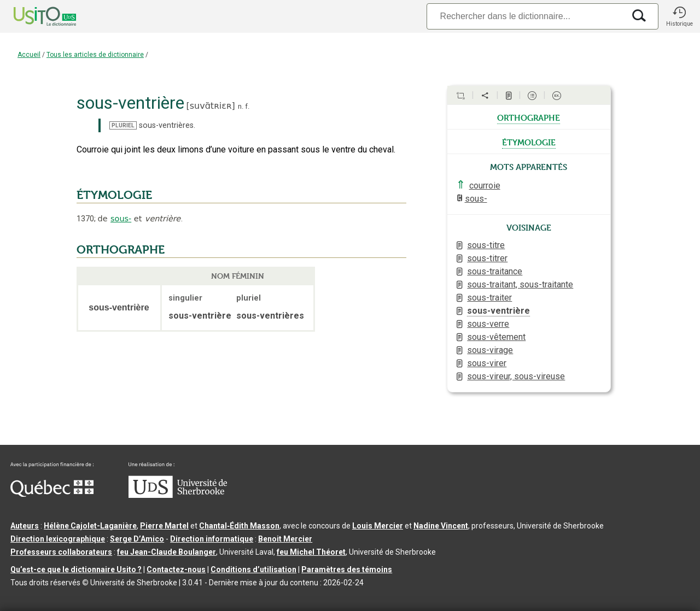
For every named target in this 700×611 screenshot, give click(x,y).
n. (241, 106)
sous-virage (490, 350)
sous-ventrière (498, 311)
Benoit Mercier (285, 539)
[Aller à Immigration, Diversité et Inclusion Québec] (52, 494)
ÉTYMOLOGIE (114, 195)
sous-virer (487, 363)
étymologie (529, 142)
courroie (485, 186)
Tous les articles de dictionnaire (95, 55)
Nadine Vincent (441, 526)
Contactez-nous (176, 569)
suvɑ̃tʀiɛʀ (211, 106)
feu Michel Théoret (311, 552)
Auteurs (25, 526)
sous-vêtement (496, 337)
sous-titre (486, 245)
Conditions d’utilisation (253, 569)
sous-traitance (495, 271)
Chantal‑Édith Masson (239, 526)
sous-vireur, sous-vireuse (516, 376)
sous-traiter (489, 298)
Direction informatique (212, 539)
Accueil (29, 55)
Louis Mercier (378, 526)
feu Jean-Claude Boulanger (167, 552)
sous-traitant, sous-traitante (520, 284)
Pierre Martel (164, 526)
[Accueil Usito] (33, 16)
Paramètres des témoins (347, 569)
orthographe (529, 117)
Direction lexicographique (58, 539)
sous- (121, 219)
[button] (679, 16)
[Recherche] (526, 16)
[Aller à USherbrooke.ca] (178, 495)
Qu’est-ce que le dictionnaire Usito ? (76, 569)
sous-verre (488, 324)
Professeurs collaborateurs (61, 552)
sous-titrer (487, 258)
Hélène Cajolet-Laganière (90, 526)
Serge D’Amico (137, 539)
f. (247, 106)
